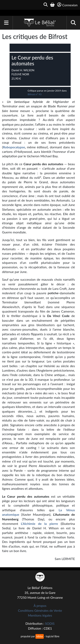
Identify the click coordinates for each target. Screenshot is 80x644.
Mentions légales (40, 615)
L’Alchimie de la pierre (39, 524)
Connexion (67, 5)
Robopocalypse (14, 147)
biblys (39, 636)
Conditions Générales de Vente (40, 610)
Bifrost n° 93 (35, 94)
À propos (40, 606)
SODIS (50, 623)
